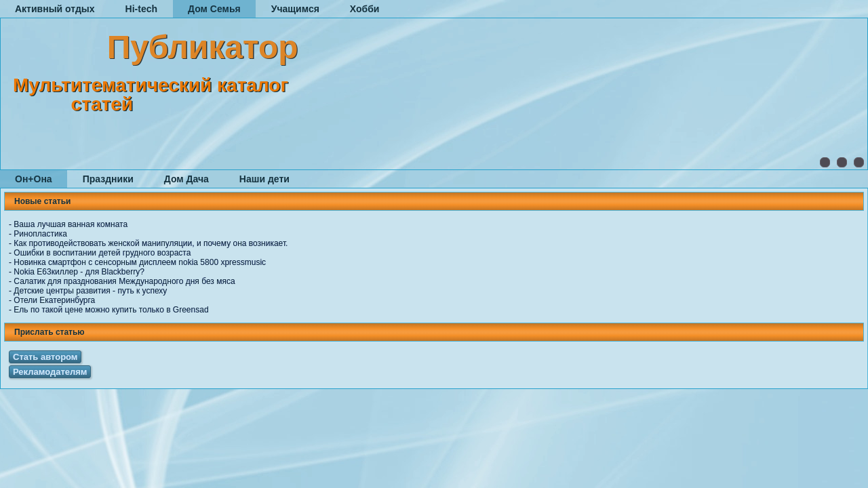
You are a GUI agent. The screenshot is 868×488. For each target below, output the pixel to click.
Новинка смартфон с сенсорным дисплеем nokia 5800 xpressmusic (140, 262)
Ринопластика (40, 234)
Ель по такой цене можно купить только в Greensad (111, 310)
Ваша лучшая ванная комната (71, 224)
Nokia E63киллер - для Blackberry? (79, 272)
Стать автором (45, 357)
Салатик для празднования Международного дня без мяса (124, 281)
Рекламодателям (50, 372)
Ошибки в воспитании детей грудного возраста (102, 253)
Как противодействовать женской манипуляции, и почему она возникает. (151, 243)
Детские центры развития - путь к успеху (90, 291)
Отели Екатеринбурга (54, 300)
